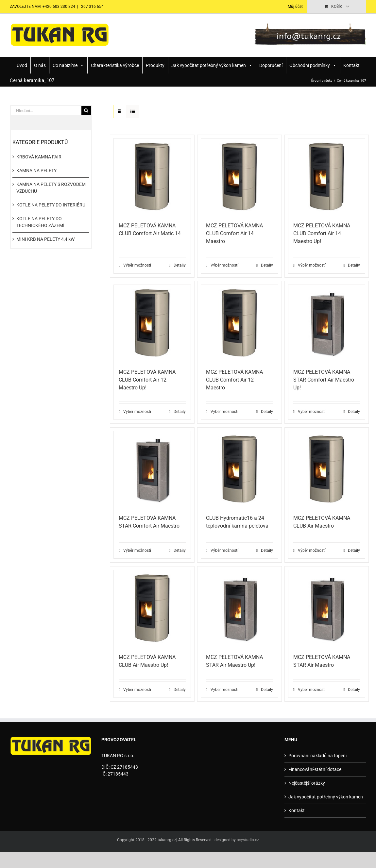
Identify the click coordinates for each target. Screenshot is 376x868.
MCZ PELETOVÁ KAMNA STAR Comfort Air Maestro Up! (324, 380)
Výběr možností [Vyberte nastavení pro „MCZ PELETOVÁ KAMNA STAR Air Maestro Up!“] (224, 690)
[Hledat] (86, 111)
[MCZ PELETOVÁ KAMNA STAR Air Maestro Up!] (239, 608)
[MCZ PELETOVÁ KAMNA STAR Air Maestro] (327, 608)
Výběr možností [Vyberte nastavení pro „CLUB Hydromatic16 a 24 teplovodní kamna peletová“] (224, 550)
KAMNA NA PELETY (36, 171)
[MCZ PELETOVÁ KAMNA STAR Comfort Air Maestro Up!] (327, 323)
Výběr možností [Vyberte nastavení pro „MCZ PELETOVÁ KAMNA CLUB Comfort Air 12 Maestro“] (224, 412)
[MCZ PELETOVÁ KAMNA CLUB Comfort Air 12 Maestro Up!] (152, 323)
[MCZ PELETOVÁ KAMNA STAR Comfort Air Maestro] (152, 470)
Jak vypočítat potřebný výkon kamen (212, 65)
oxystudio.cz (248, 840)
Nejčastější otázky (307, 783)
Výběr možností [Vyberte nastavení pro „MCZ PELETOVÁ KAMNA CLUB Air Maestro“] (312, 550)
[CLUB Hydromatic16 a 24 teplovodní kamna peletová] (239, 470)
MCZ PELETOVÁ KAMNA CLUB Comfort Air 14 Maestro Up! (322, 233)
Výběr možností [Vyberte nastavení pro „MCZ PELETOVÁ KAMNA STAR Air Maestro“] (312, 690)
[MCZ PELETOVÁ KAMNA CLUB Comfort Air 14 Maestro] (239, 177)
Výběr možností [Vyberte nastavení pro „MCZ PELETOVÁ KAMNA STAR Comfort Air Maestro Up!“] (312, 412)
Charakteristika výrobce (115, 65)
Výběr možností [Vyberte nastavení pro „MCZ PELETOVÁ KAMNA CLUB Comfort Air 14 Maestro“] (224, 265)
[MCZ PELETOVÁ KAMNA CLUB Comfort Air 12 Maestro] (239, 323)
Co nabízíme (68, 65)
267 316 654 (92, 7)
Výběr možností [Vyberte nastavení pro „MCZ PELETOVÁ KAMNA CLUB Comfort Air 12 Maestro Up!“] (137, 412)
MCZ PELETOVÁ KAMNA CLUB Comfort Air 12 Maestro (234, 380)
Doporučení (271, 65)
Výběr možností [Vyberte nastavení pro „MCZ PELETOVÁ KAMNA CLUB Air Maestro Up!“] (137, 690)
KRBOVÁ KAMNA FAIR (39, 157)
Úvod (22, 65)
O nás (40, 65)
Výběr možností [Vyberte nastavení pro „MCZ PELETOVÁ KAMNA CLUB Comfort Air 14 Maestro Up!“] (312, 265)
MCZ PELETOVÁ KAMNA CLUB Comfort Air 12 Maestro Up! (147, 380)
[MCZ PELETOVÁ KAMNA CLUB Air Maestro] (327, 470)
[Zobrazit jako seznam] (133, 112)
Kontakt (351, 65)
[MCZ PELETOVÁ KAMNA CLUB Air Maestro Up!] (152, 608)
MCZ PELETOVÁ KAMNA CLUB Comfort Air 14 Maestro (234, 233)
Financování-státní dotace (315, 769)
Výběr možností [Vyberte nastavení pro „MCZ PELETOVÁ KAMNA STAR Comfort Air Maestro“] (137, 550)
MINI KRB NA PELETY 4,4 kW (45, 239)
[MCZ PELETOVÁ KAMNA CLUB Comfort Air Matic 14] (152, 177)
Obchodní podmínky (313, 65)
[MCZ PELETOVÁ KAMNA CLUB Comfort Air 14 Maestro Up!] (327, 177)
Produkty (155, 65)
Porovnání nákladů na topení (317, 756)
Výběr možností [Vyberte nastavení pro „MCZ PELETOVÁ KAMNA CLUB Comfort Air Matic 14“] (137, 265)
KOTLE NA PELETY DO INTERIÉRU (51, 205)
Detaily (180, 265)
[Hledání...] (46, 111)
